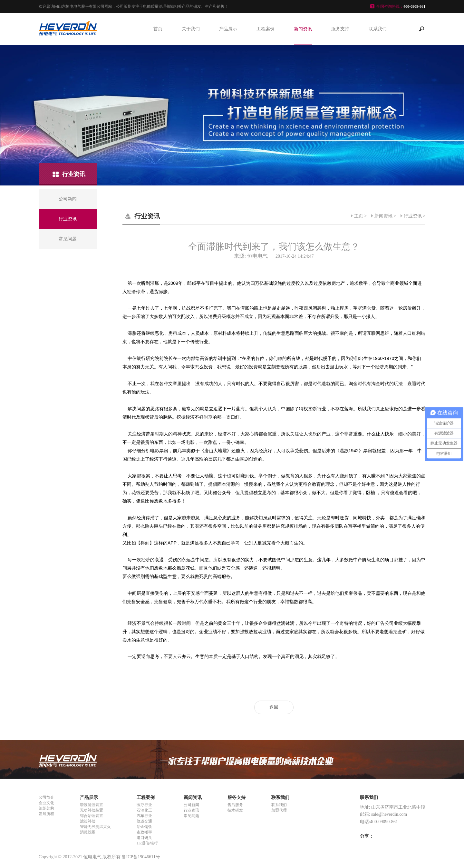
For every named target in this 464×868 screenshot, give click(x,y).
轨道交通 (144, 821)
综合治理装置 (92, 816)
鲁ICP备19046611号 (141, 857)
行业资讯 (413, 216)
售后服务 (235, 805)
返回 (274, 707)
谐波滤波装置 (92, 805)
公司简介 (46, 797)
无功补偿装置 (92, 810)
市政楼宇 (144, 832)
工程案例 (266, 29)
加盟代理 (279, 810)
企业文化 (46, 803)
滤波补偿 (88, 821)
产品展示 (228, 29)
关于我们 (191, 29)
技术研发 (235, 810)
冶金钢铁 (144, 827)
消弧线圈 (88, 832)
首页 (158, 29)
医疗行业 (144, 805)
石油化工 (144, 810)
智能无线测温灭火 (95, 827)
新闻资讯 (303, 29)
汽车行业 (144, 816)
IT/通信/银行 (147, 843)
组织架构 (46, 808)
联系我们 (378, 29)
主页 (359, 216)
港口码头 (144, 838)
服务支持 (340, 29)
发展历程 (46, 814)
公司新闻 (191, 805)
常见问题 (191, 816)
